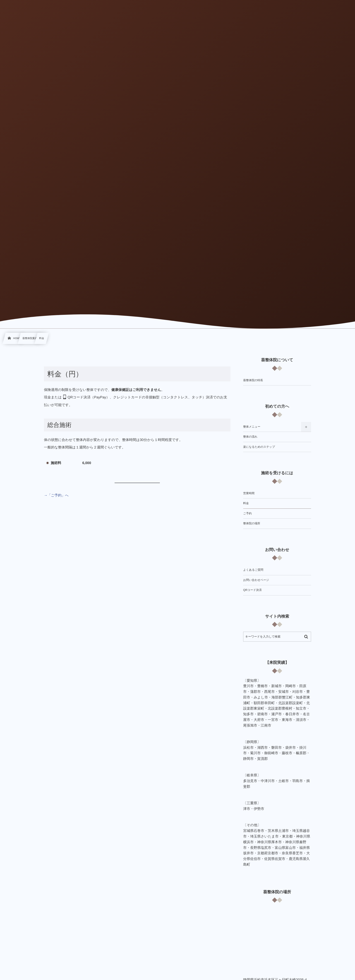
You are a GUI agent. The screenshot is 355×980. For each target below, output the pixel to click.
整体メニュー (252, 427)
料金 (246, 503)
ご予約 (247, 513)
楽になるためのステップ (259, 447)
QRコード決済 (252, 590)
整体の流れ (250, 437)
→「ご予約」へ (56, 495)
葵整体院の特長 (253, 380)
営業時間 (249, 493)
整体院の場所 (252, 523)
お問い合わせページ (256, 580)
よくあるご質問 (253, 570)
